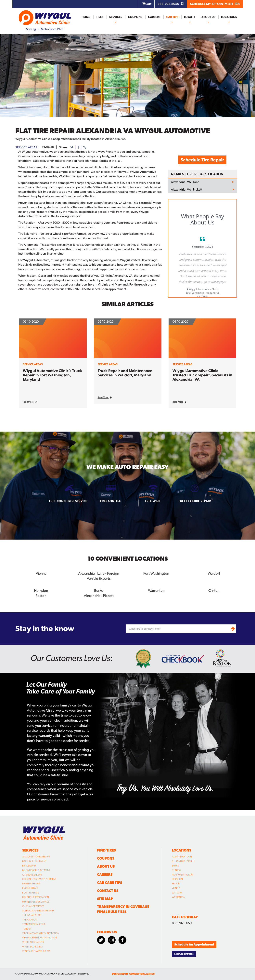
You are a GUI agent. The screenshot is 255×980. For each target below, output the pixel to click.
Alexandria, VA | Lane (185, 182)
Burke (99, 590)
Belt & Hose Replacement (36, 870)
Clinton (214, 590)
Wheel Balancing (32, 946)
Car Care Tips (110, 882)
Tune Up (27, 928)
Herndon (41, 590)
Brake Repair (29, 865)
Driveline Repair (31, 883)
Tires (100, 17)
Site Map (105, 898)
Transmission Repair (34, 924)
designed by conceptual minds (133, 973)
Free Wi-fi (153, 501)
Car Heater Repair (32, 874)
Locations (229, 17)
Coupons (135, 17)
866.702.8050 (171, 4)
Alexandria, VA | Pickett (187, 190)
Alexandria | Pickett (99, 595)
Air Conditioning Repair (36, 856)
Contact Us (108, 890)
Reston (41, 595)
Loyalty (190, 17)
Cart (147, 4)
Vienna (41, 573)
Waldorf (214, 573)
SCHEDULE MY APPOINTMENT (215, 4)
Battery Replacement (34, 861)
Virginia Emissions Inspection (39, 937)
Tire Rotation (30, 919)
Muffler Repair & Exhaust (36, 901)
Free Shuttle (110, 501)
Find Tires (106, 850)
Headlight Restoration (36, 897)
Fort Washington (156, 573)
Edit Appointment (184, 953)
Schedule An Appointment (194, 944)
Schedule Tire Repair (202, 160)
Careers (154, 17)
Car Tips (172, 17)
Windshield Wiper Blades (36, 951)
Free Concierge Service (68, 501)
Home (86, 17)
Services (116, 17)
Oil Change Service (33, 906)
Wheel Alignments (33, 942)
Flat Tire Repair (30, 892)
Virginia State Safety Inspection (41, 933)
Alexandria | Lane (182, 856)
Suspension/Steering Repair (38, 910)
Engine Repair (30, 888)
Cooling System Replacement (39, 879)
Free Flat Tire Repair (195, 501)
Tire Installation (32, 915)
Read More (30, 402)
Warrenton (156, 590)
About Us (208, 17)
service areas (26, 147)
